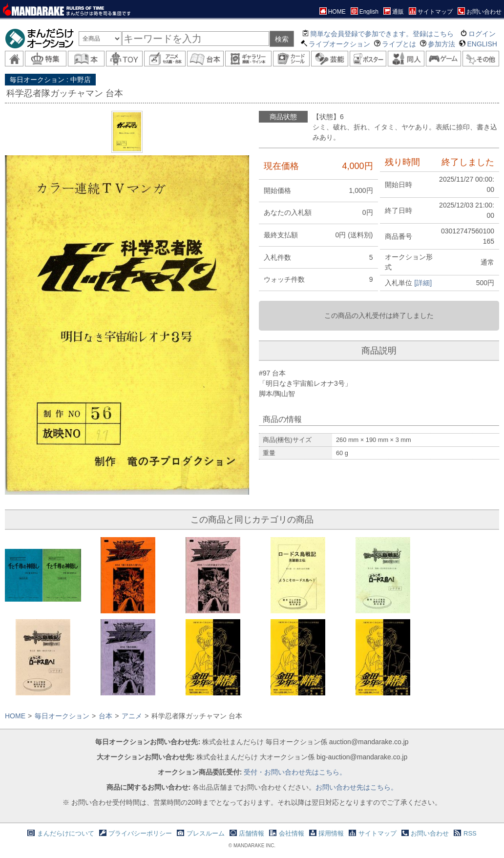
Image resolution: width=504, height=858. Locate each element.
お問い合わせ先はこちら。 (357, 787)
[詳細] (423, 283)
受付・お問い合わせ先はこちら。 (295, 772)
